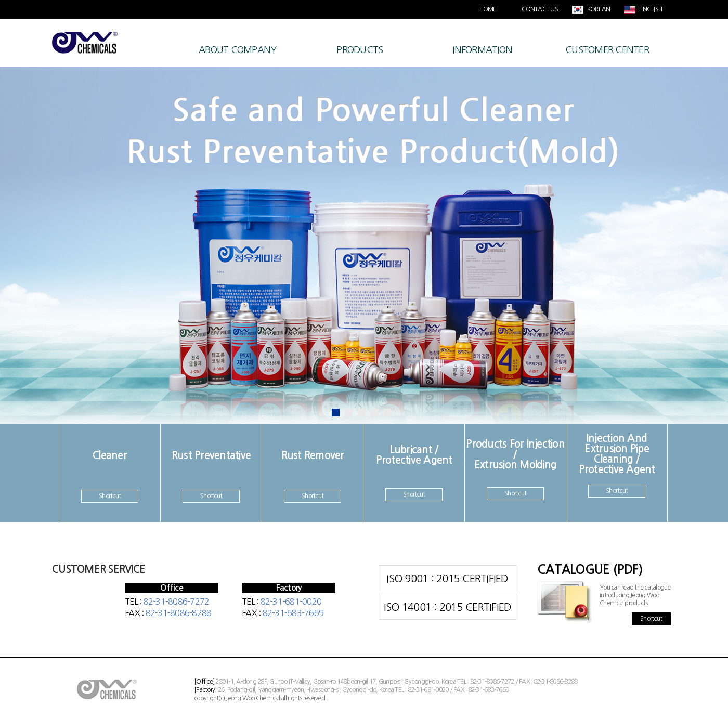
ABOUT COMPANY (237, 50)
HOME (488, 9)
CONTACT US (540, 9)
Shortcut (110, 496)
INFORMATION (482, 50)
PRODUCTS (360, 50)
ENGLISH (650, 9)
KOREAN (598, 9)
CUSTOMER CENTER (607, 50)
